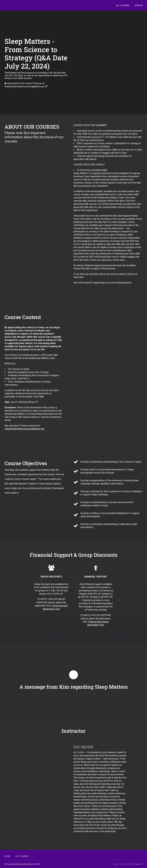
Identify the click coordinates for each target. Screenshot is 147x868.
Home (7, 856)
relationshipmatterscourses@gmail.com (25, 429)
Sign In (139, 5)
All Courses (123, 5)
